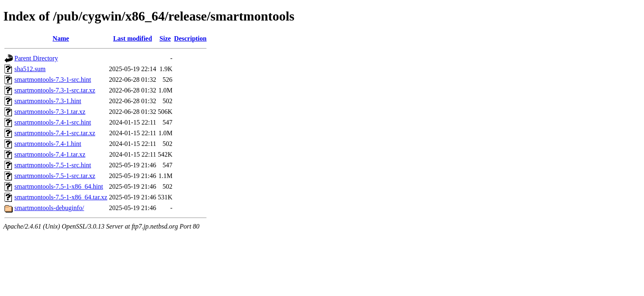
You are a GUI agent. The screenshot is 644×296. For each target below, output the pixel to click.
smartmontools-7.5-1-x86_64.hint (59, 186)
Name (61, 38)
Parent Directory (36, 58)
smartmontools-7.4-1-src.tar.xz (55, 133)
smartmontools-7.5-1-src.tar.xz (55, 176)
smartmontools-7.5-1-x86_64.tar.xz (61, 197)
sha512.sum (30, 69)
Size (165, 38)
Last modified (132, 38)
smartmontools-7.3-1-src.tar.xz (55, 90)
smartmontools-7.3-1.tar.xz (50, 112)
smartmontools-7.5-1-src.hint (53, 165)
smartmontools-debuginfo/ (49, 208)
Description (190, 38)
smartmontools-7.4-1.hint (48, 144)
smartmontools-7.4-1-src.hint (53, 122)
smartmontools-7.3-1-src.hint (53, 80)
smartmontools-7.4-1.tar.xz (50, 154)
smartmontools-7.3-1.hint (48, 101)
